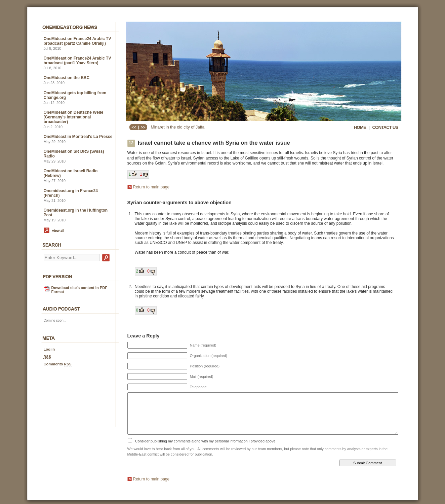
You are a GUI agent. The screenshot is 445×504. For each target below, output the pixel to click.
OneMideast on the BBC (67, 78)
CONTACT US (385, 127)
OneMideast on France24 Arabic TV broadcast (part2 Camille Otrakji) (77, 41)
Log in (49, 349)
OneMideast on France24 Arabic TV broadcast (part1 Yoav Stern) (77, 61)
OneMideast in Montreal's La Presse (78, 137)
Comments (58, 364)
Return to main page (151, 187)
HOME (360, 127)
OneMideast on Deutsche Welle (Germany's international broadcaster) (74, 117)
